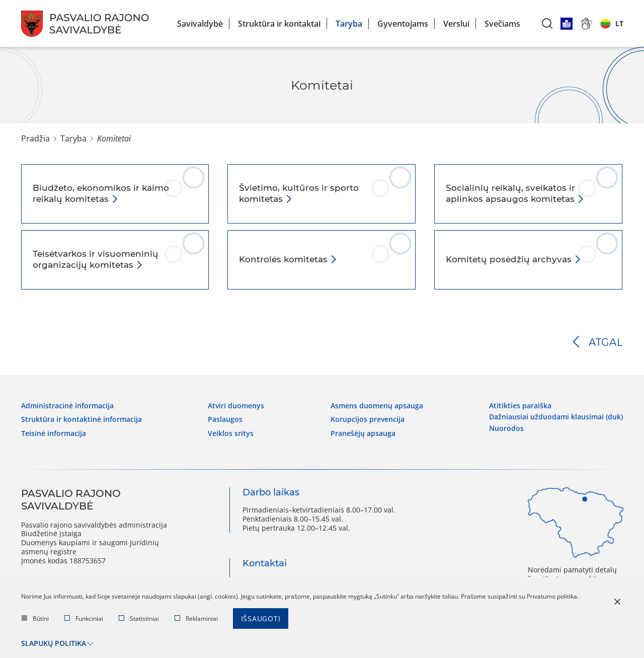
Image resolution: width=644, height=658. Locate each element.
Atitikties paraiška (520, 406)
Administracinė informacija (67, 406)
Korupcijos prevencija (368, 419)
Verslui (456, 24)
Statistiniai (139, 618)
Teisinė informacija (54, 433)
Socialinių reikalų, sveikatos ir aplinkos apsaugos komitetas (511, 193)
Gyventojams (403, 24)
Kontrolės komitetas (285, 259)
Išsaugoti (261, 618)
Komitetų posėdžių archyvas (510, 259)
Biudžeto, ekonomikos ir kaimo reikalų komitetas (101, 193)
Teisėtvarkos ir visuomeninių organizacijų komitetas (96, 259)
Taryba (349, 24)
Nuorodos (506, 428)
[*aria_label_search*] (547, 23)
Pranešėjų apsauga (363, 433)
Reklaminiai (196, 618)
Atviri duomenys (236, 406)
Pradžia (35, 138)
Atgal (606, 342)
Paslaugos (225, 419)
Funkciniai (84, 618)
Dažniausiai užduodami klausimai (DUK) (556, 417)
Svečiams (502, 24)
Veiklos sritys (231, 433)
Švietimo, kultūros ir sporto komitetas (299, 193)
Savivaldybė (200, 24)
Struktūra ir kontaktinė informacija (82, 419)
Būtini (35, 618)
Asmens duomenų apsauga (377, 406)
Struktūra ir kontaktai (279, 24)
